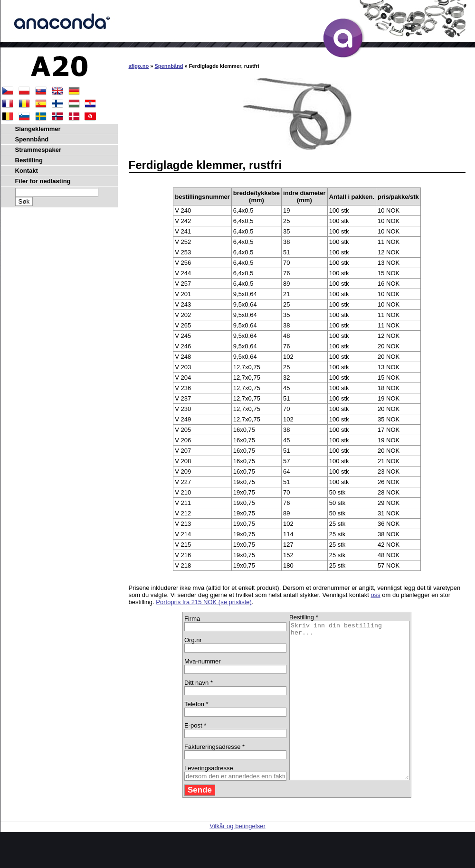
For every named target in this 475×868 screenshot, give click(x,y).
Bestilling (29, 160)
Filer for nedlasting (43, 181)
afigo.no (139, 66)
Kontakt (27, 171)
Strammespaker (38, 150)
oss (375, 595)
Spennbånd (169, 66)
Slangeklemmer (38, 129)
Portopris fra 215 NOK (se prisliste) (204, 602)
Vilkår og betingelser (237, 857)
